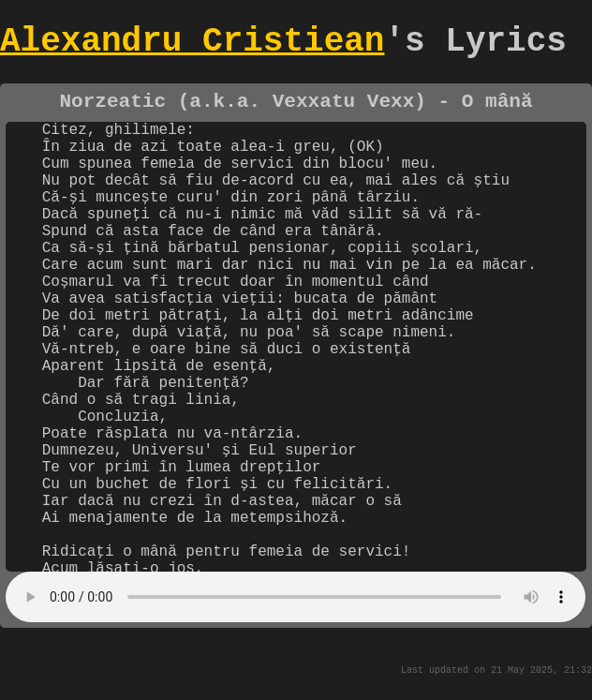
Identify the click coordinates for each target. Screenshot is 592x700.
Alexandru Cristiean (192, 45)
